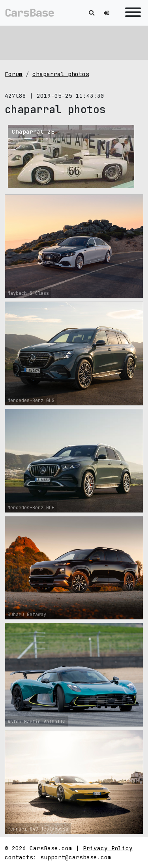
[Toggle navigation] (131, 13)
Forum (14, 74)
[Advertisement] (74, 41)
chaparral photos (61, 74)
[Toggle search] (92, 13)
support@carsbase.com (76, 857)
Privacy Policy (108, 848)
